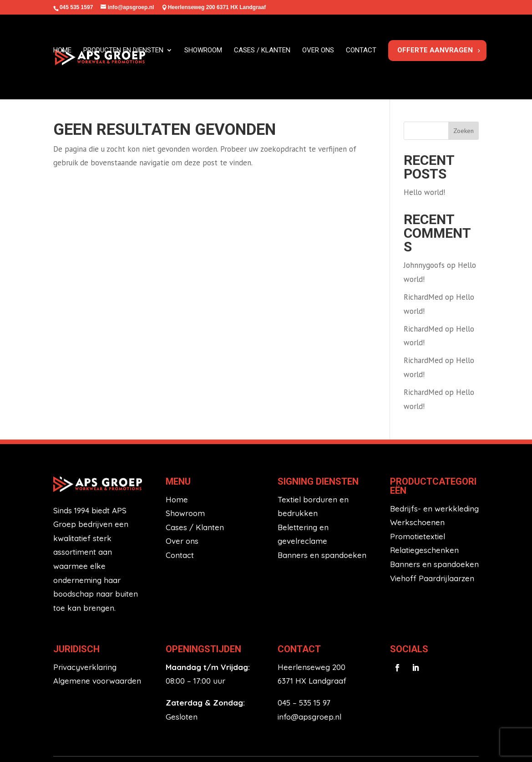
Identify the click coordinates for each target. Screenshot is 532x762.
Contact (361, 54)
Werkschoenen (417, 478)
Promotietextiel (418, 492)
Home (62, 54)
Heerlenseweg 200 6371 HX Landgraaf (217, 7)
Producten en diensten (123, 54)
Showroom (203, 54)
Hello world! (424, 148)
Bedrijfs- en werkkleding (434, 464)
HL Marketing (453, 731)
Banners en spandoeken (322, 510)
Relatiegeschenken (424, 506)
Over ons (318, 54)
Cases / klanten (262, 54)
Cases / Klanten (195, 483)
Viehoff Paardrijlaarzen (432, 534)
